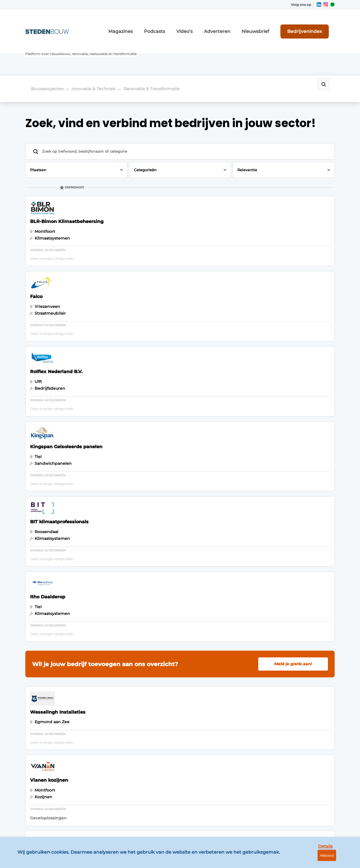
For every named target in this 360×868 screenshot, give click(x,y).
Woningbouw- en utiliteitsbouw (43, 712)
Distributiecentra (43, 726)
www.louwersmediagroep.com (303, 819)
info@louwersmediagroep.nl (301, 705)
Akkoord (339, 859)
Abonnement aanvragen (128, 709)
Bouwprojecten (47, 51)
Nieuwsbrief (271, 25)
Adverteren (240, 25)
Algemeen (36, 676)
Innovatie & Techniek (102, 51)
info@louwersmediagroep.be (301, 790)
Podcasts (188, 25)
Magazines (160, 25)
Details (312, 859)
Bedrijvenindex (314, 25)
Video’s (213, 25)
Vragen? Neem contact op (288, 614)
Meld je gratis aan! (293, 346)
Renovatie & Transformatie (169, 51)
